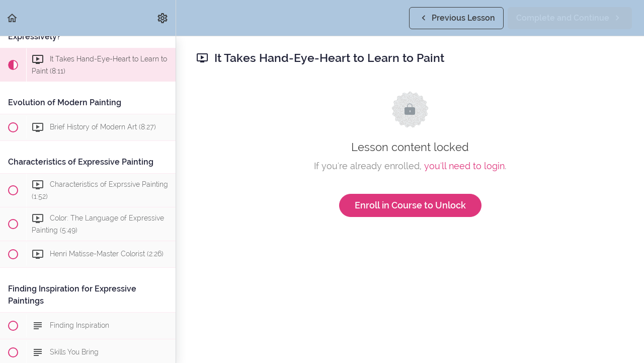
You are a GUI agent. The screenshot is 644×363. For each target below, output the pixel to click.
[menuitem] (163, 18)
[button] (13, 18)
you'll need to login (464, 166)
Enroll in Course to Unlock (410, 205)
